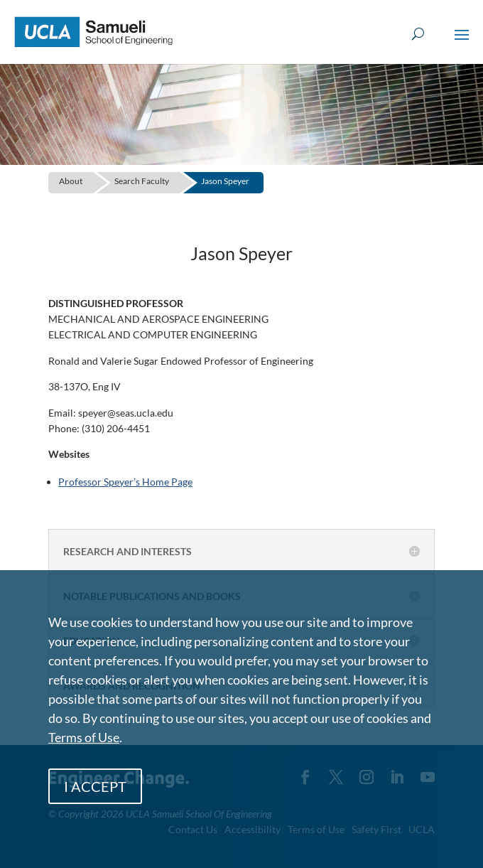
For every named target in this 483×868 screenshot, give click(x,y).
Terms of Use (84, 737)
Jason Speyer (225, 181)
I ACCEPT (95, 786)
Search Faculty (142, 181)
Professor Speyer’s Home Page (125, 482)
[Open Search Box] (418, 34)
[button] (462, 44)
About (71, 181)
